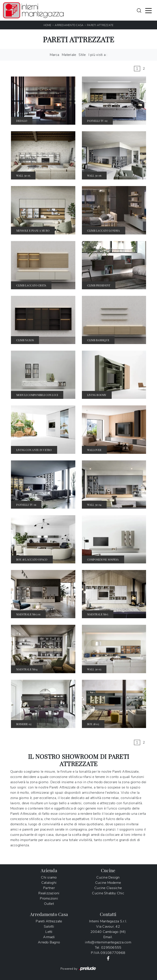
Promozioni (49, 898)
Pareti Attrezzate (100, 25)
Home (48, 25)
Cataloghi (49, 883)
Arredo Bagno (49, 942)
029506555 (111, 948)
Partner (49, 888)
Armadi (49, 937)
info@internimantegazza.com (108, 942)
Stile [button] (82, 55)
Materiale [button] (69, 55)
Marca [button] (54, 55)
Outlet (49, 904)
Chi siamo (49, 877)
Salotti (49, 927)
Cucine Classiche (108, 888)
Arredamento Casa (69, 25)
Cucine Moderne (108, 883)
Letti (49, 932)
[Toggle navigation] (148, 10)
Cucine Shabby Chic (108, 893)
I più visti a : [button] (98, 55)
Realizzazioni (49, 893)
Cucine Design (108, 877)
